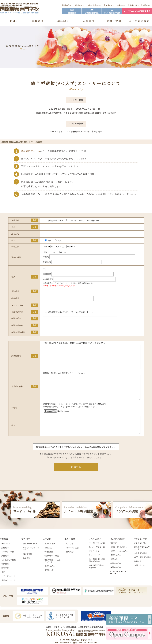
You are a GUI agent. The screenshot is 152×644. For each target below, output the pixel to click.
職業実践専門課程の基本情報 (97, 578)
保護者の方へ (135, 5)
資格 (3, 584)
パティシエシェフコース (31, 561)
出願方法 (48, 560)
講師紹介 (5, 568)
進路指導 (70, 556)
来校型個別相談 (140, 565)
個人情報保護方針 (118, 551)
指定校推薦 (49, 582)
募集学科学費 (50, 556)
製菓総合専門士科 (30, 556)
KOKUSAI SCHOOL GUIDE (118, 585)
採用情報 (114, 555)
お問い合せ (147, 5)
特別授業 (5, 576)
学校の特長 (6, 556)
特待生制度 (49, 564)
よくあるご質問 (95, 551)
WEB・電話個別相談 (142, 569)
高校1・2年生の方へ (119, 559)
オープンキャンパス (97, 555)
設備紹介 (5, 560)
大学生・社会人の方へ (95, 5)
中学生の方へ (66, 5)
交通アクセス (94, 563)
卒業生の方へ (122, 5)
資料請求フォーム (31, 151)
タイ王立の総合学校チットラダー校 (60, 628)
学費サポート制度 (52, 568)
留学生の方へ (79, 5)
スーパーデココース (97, 559)
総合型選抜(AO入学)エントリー (142, 560)
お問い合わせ (140, 577)
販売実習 (5, 580)
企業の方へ (110, 5)
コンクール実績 (72, 560)
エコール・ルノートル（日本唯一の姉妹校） (28, 628)
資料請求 (138, 573)
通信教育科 (27, 566)
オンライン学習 (140, 551)
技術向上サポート (9, 592)
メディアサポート (9, 588)
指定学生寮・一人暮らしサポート (53, 573)
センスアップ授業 (9, 572)
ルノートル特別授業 (86, 522)
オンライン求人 (140, 555)
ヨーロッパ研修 (35, 522)
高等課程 (27, 570)
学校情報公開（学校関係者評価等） (97, 572)
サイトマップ (94, 567)
